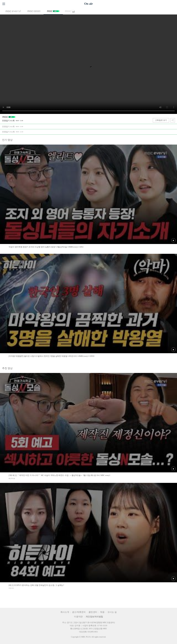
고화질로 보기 (161, 120)
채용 (102, 612)
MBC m (70, 11)
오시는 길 (112, 612)
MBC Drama (34, 11)
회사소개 (65, 612)
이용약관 (78, 617)
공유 (173, 120)
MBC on (53, 11)
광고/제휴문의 (79, 612)
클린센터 (93, 612)
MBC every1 (13, 11)
